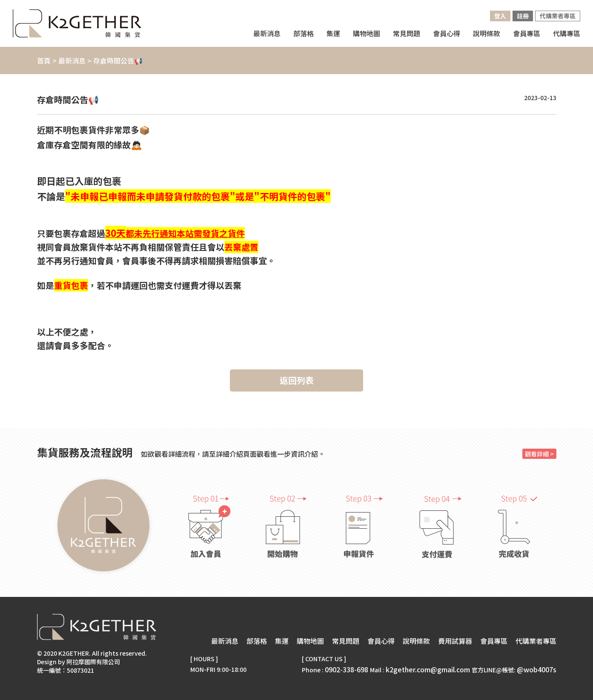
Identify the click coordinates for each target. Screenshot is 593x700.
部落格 (304, 33)
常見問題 (407, 33)
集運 (282, 641)
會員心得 (447, 33)
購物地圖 (310, 641)
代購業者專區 (558, 16)
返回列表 (297, 380)
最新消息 (267, 33)
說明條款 (487, 33)
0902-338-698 (347, 669)
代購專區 (567, 33)
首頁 (44, 60)
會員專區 (527, 33)
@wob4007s (537, 669)
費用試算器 (455, 641)
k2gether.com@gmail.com (428, 669)
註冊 (523, 16)
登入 (500, 16)
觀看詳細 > (539, 454)
